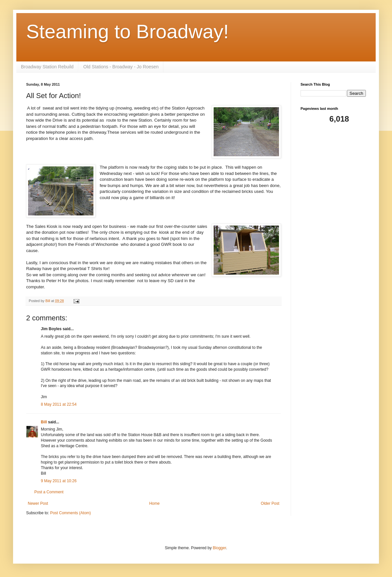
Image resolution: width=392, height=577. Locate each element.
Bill (44, 422)
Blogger (219, 548)
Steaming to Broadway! (127, 32)
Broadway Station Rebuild (47, 67)
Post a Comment (49, 492)
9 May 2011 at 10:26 (59, 481)
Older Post (270, 503)
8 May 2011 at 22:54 (59, 404)
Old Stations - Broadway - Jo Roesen (121, 67)
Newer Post (38, 503)
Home (155, 503)
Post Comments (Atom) (70, 513)
